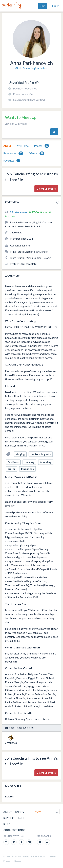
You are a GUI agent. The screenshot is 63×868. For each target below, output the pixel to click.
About (7, 146)
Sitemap (17, 861)
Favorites (12, 161)
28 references (19, 212)
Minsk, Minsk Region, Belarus (32, 68)
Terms (53, 856)
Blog (21, 818)
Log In (56, 6)
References (13, 153)
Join (43, 6)
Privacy (7, 861)
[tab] (7, 146)
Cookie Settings (14, 830)
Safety (20, 812)
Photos (42, 146)
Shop (7, 824)
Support (9, 818)
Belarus (9, 796)
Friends (36, 153)
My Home (23, 146)
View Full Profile (46, 189)
